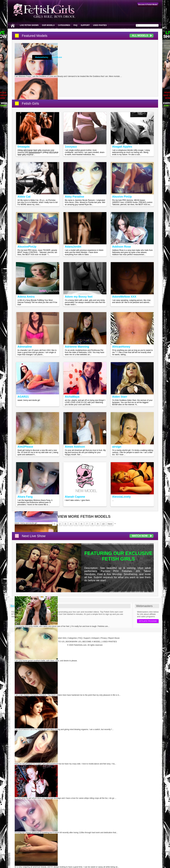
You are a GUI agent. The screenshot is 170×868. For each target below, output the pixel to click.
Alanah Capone (75, 497)
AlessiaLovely (121, 497)
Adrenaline (25, 347)
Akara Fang (25, 497)
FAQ (75, 25)
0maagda (24, 147)
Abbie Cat (24, 197)
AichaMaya (72, 397)
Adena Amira (26, 297)
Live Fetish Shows (29, 25)
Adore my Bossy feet (79, 297)
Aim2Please (25, 447)
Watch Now (140, 536)
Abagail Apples (122, 147)
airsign (117, 447)
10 (103, 524)
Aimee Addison (75, 447)
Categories (64, 25)
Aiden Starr (120, 397)
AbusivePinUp (27, 247)
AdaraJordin (73, 247)
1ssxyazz (71, 147)
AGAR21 (23, 397)
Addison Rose (122, 247)
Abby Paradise (74, 197)
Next (110, 524)
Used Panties (100, 25)
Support (85, 25)
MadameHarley (42, 57)
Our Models (48, 25)
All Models (140, 36)
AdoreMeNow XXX (124, 297)
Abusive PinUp (122, 197)
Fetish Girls (30, 104)
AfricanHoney (121, 347)
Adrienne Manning (77, 347)
